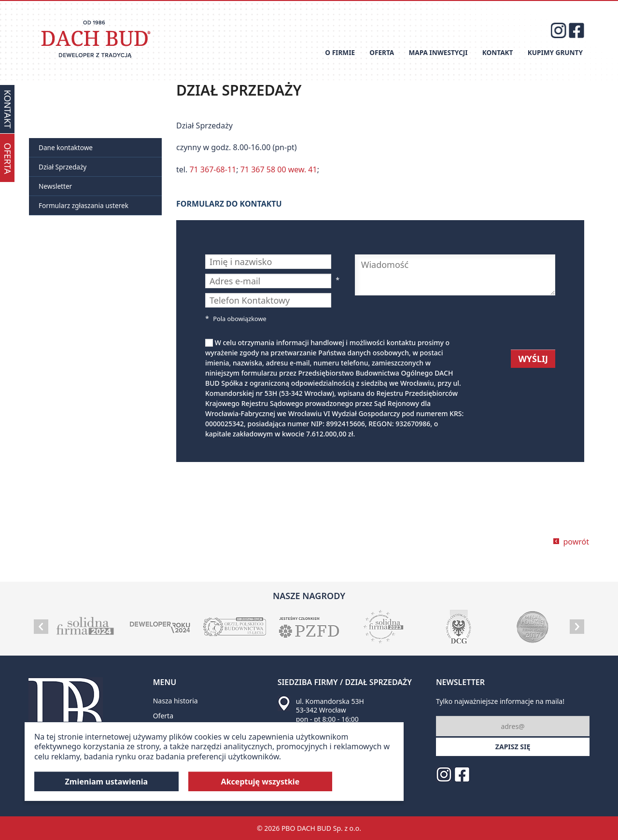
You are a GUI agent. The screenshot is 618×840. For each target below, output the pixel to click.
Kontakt (498, 52)
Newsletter (55, 186)
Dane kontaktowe (66, 147)
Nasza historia (176, 701)
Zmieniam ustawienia (107, 782)
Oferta (382, 52)
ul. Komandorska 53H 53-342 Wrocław (330, 706)
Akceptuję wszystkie (260, 782)
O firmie (340, 52)
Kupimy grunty (555, 52)
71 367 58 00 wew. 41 (279, 169)
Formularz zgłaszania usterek (84, 205)
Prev (41, 627)
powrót (576, 542)
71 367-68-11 (213, 169)
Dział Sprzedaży (63, 167)
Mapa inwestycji (438, 52)
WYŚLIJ (533, 359)
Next (577, 627)
